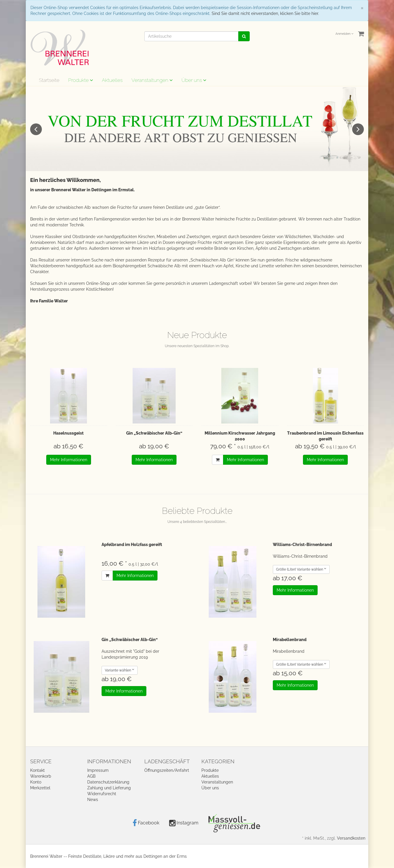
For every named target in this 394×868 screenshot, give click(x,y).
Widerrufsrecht (102, 794)
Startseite (49, 80)
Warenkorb (41, 776)
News (93, 800)
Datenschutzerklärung (108, 782)
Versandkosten (351, 838)
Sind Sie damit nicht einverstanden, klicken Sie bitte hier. (265, 13)
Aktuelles (112, 80)
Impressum (98, 770)
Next (358, 129)
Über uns (194, 80)
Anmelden (344, 34)
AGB (91, 776)
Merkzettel (40, 788)
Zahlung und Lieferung (109, 788)
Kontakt (37, 770)
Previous (36, 129)
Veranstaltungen (152, 80)
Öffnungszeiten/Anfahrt (167, 770)
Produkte (81, 80)
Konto (36, 782)
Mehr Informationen (69, 460)
